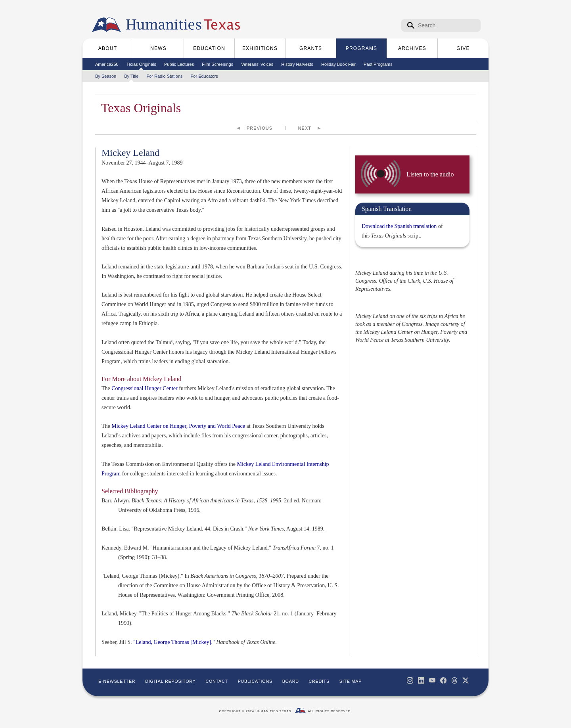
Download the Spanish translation (399, 226)
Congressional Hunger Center (144, 388)
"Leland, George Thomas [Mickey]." (174, 642)
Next (305, 128)
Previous (260, 128)
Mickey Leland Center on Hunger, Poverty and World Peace (178, 426)
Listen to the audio (430, 174)
